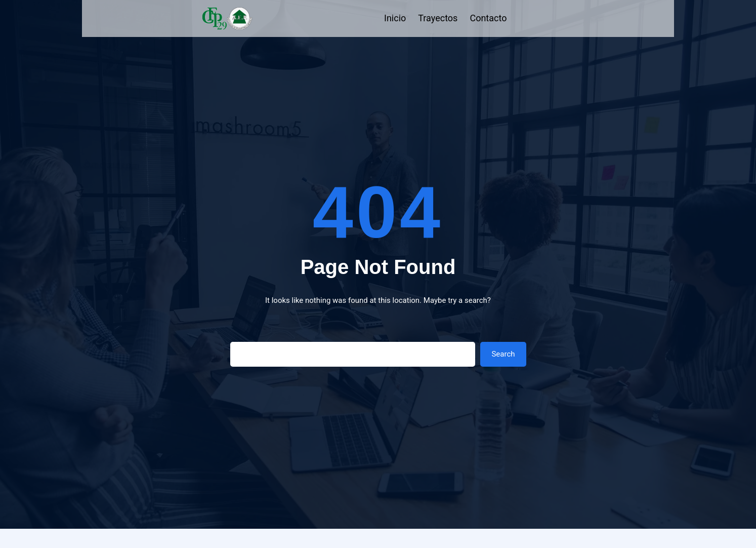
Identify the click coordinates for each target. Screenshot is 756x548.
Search (503, 354)
